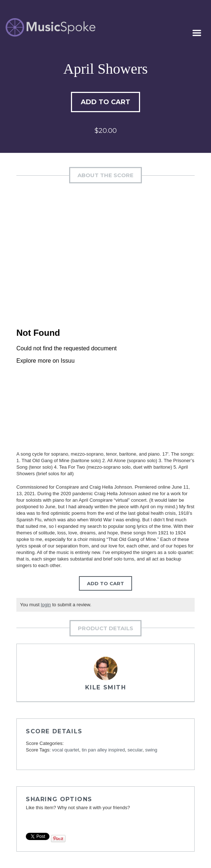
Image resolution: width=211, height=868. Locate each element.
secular (135, 750)
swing (151, 750)
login (46, 605)
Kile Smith (106, 687)
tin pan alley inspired (103, 750)
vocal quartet (65, 750)
